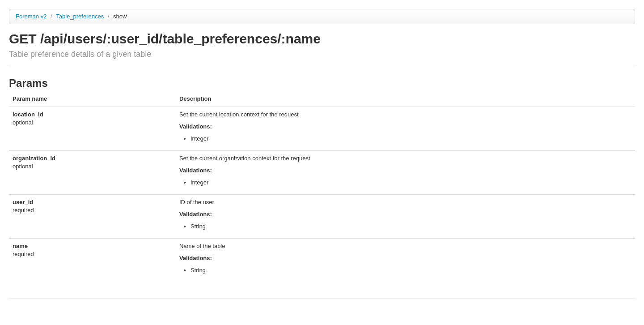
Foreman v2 (31, 16)
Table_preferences (81, 16)
